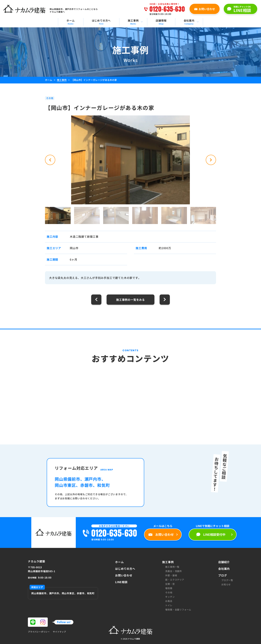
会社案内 (224, 569)
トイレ (169, 605)
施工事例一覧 (172, 567)
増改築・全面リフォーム (178, 610)
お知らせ (226, 584)
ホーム (119, 562)
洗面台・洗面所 (174, 571)
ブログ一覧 (227, 580)
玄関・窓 (170, 584)
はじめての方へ (125, 569)
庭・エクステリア (175, 580)
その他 (169, 592)
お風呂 (169, 601)
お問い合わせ (124, 575)
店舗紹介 (224, 562)
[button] (50, 160)
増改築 (169, 588)
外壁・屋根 (171, 575)
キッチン (170, 597)
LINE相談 (121, 582)
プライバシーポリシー (39, 632)
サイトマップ (59, 632)
